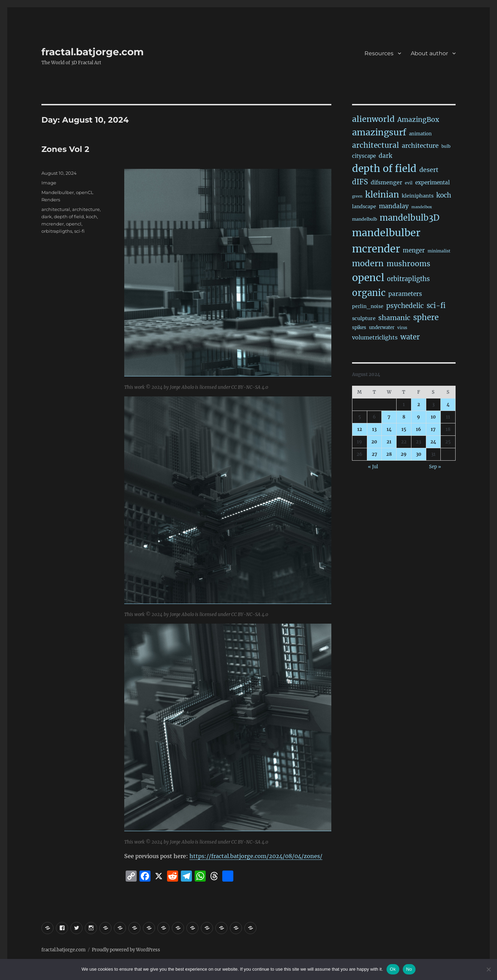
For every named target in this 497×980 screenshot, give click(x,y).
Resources (379, 53)
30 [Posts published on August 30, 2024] (419, 454)
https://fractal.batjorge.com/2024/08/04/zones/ (256, 856)
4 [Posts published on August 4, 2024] (448, 405)
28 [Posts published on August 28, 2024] (389, 454)
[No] (488, 969)
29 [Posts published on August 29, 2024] (404, 454)
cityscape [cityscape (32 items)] (364, 156)
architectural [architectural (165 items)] (376, 145)
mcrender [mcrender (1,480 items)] (376, 249)
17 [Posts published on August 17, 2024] (433, 429)
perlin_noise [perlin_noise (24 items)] (368, 306)
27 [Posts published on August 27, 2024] (374, 454)
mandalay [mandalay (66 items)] (394, 206)
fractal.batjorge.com (92, 52)
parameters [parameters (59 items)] (405, 294)
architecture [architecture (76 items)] (420, 146)
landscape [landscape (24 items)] (364, 206)
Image (49, 183)
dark (47, 217)
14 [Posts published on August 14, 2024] (389, 429)
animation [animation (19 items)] (420, 134)
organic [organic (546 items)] (369, 293)
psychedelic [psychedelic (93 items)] (405, 306)
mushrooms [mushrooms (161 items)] (408, 264)
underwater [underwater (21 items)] (382, 328)
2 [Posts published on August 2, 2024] (419, 405)
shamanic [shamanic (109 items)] (394, 318)
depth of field (69, 217)
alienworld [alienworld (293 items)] (373, 119)
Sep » (435, 467)
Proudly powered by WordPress (126, 950)
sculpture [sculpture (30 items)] (364, 318)
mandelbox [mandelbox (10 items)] (422, 207)
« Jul (373, 467)
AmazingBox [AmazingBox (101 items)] (418, 119)
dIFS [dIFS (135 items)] (360, 182)
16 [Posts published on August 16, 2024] (418, 429)
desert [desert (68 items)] (429, 170)
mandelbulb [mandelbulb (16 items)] (364, 219)
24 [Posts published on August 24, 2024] (433, 442)
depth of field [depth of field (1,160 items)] (384, 169)
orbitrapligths (57, 231)
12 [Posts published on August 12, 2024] (360, 429)
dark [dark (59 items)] (385, 156)
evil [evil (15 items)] (409, 183)
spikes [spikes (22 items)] (359, 328)
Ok (393, 969)
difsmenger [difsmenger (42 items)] (386, 182)
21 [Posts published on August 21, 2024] (389, 442)
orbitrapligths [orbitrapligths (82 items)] (408, 279)
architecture (86, 209)
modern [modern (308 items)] (368, 263)
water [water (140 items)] (410, 337)
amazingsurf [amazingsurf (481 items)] (379, 132)
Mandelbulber (58, 192)
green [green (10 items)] (357, 196)
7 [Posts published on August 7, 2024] (389, 417)
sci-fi (79, 231)
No (409, 969)
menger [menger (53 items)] (414, 251)
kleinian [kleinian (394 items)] (382, 195)
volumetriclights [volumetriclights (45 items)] (375, 337)
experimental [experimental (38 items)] (432, 182)
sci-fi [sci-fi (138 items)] (436, 306)
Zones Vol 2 (65, 149)
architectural (56, 209)
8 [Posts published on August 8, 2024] (404, 417)
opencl (74, 224)
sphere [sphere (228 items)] (426, 317)
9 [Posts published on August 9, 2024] (418, 417)
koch (91, 217)
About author (429, 53)
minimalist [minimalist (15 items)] (439, 251)
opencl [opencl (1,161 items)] (368, 278)
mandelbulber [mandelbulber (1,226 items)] (386, 233)
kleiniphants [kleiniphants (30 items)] (418, 196)
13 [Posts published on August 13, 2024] (374, 429)
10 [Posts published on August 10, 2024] (433, 417)
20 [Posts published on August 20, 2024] (374, 442)
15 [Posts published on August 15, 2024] (404, 429)
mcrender (53, 224)
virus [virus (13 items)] (402, 328)
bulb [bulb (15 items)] (446, 146)
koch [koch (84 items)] (444, 195)
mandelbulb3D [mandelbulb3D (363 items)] (410, 218)
